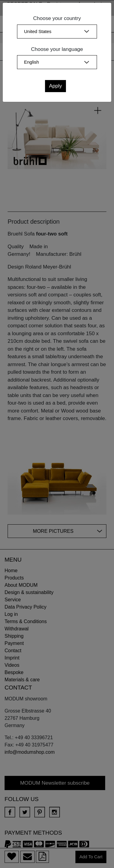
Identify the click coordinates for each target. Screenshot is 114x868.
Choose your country (57, 18)
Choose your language (57, 49)
